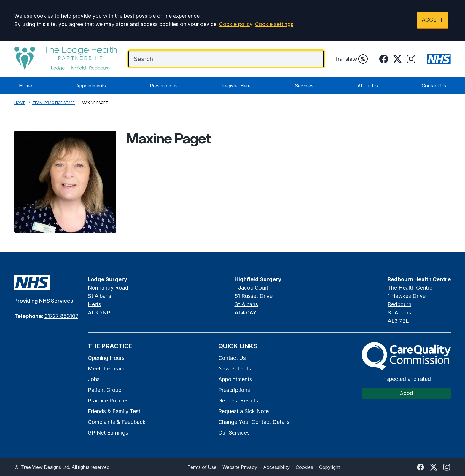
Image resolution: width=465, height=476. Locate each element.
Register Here (236, 86)
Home (26, 86)
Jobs (94, 379)
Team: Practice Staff (54, 103)
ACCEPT (433, 20)
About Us (368, 86)
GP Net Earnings (108, 433)
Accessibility (276, 467)
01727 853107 (61, 316)
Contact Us (434, 86)
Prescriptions (164, 86)
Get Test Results (238, 401)
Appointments (91, 86)
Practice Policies (108, 401)
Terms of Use (202, 467)
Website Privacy (240, 467)
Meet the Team (106, 369)
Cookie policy (236, 24)
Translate (351, 59)
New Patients (235, 369)
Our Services (234, 433)
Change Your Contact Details (254, 422)
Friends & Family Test (114, 411)
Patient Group (105, 390)
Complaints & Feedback (117, 422)
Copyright (329, 467)
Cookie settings (274, 24)
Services (304, 86)
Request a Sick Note (243, 411)
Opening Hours (106, 358)
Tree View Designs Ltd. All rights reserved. (66, 467)
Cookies (304, 467)
